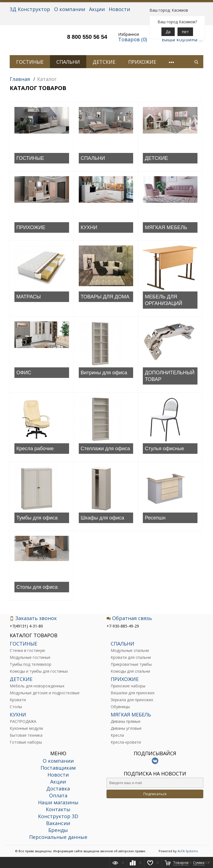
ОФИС (24, 373)
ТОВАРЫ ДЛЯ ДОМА (105, 297)
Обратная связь (129, 618)
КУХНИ (89, 227)
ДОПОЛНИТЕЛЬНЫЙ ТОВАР (170, 376)
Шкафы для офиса (102, 518)
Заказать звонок (33, 618)
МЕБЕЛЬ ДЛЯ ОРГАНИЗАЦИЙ (163, 300)
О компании (70, 9)
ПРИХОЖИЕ (142, 62)
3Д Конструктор (30, 9)
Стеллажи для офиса (105, 449)
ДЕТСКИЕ (104, 62)
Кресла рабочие (35, 449)
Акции (97, 9)
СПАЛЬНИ (68, 62)
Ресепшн (155, 518)
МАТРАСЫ (29, 297)
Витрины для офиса (104, 373)
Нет (185, 32)
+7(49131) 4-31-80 (26, 626)
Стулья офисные (164, 449)
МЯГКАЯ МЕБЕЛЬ (166, 227)
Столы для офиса (37, 587)
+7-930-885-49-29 (123, 626)
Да (168, 32)
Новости (119, 9)
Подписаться (155, 794)
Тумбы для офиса (37, 518)
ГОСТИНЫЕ (30, 62)
